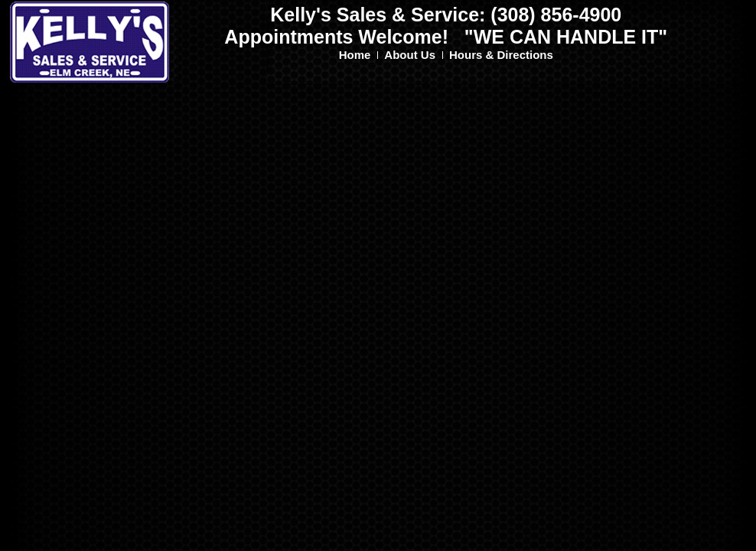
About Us (410, 55)
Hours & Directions (501, 55)
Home (355, 55)
